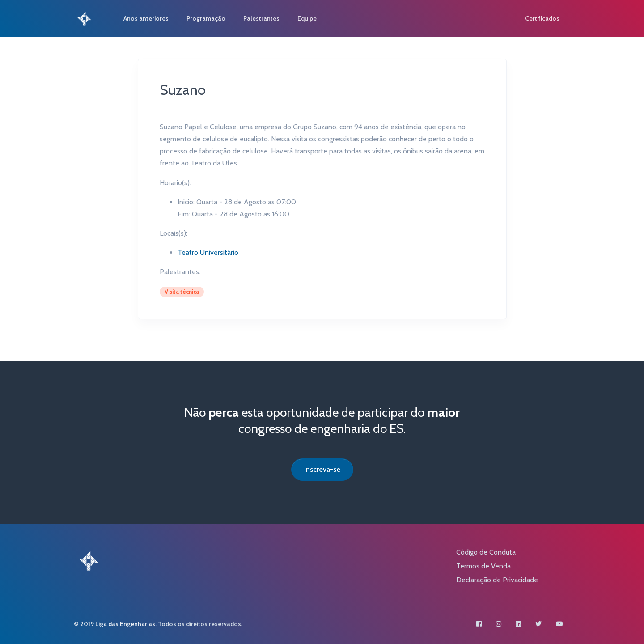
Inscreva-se (322, 469)
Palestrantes (261, 18)
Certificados (542, 18)
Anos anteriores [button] (146, 18)
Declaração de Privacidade (497, 580)
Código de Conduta (486, 552)
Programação (206, 18)
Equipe (307, 18)
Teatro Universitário (208, 252)
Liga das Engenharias (125, 624)
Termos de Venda (483, 566)
